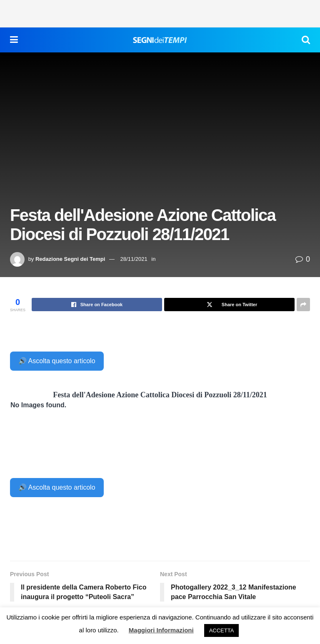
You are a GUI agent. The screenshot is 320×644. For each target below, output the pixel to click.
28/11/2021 (134, 259)
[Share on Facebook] (97, 305)
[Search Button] (306, 40)
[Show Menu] (14, 40)
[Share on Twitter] (229, 305)
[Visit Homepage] (160, 40)
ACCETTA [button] (222, 630)
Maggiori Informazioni (161, 630)
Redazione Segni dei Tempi (70, 259)
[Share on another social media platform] (303, 305)
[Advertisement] (160, 12)
